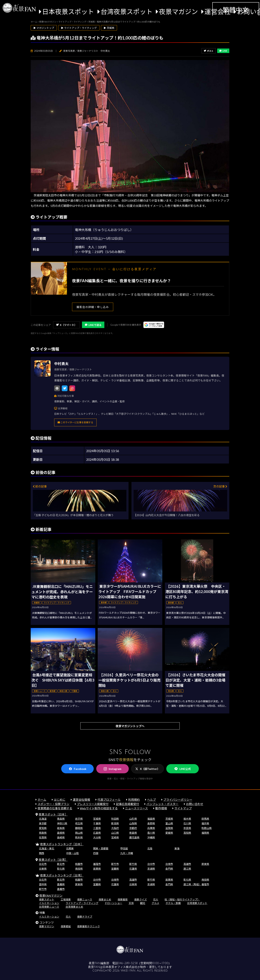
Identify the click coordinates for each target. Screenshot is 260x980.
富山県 (169, 823)
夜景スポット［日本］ (53, 814)
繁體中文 (236, 10)
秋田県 (115, 819)
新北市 (61, 864)
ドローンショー (113, 903)
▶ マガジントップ (44, 28)
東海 (177, 848)
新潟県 (115, 823)
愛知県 (43, 828)
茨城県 (169, 819)
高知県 (187, 833)
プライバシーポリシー (178, 800)
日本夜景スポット (68, 12)
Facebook (78, 769)
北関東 (70, 848)
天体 (131, 903)
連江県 (187, 869)
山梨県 (133, 823)
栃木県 (187, 819)
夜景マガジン (178, 12)
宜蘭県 (115, 869)
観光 (143, 903)
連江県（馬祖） (192, 884)
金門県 (169, 869)
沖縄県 (151, 837)
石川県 (187, 823)
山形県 (133, 819)
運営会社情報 (81, 800)
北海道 (43, 819)
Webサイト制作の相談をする (99, 808)
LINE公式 (183, 769)
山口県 (115, 833)
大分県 (97, 837)
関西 (42, 853)
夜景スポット (47, 899)
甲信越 (124, 848)
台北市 (43, 864)
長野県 (151, 823)
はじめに (60, 800)
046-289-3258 (128, 963)
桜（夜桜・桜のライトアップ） (182, 899)
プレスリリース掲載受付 (93, 804)
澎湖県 (151, 869)
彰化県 (61, 869)
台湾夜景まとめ (74, 907)
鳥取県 (43, 833)
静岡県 (79, 828)
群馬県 (205, 819)
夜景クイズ (140, 899)
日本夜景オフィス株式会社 (120, 967)
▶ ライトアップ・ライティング (79, 28)
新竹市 (115, 864)
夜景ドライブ (85, 917)
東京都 (43, 823)
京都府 (133, 828)
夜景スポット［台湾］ (53, 860)
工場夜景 (66, 899)
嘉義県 (61, 884)
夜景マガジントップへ (130, 726)
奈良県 (187, 828)
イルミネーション (49, 903)
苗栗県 (97, 869)
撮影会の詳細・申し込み (93, 307)
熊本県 (79, 837)
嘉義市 (61, 889)
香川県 (151, 833)
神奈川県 (62, 823)
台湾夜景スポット (127, 12)
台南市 (169, 864)
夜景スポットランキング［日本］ (62, 844)
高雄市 (187, 864)
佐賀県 (43, 837)
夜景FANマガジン (51, 896)
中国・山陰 (72, 853)
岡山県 (79, 833)
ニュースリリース (136, 808)
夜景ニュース (85, 899)
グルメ (155, 903)
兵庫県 (151, 828)
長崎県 (61, 837)
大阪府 (115, 828)
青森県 (61, 819)
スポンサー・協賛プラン (53, 804)
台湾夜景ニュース (49, 907)
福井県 (205, 823)
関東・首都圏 (101, 848)
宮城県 (97, 819)
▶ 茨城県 (109, 28)
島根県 (61, 833)
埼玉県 (79, 823)
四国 (96, 853)
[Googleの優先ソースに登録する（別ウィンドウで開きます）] (154, 325)
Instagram (112, 769)
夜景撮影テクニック (88, 926)
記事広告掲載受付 (127, 804)
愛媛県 (169, 833)
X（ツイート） (66, 325)
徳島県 (133, 833)
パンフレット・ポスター (162, 804)
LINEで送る (93, 325)
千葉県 (97, 823)
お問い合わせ (195, 804)
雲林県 (43, 884)
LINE (223, 51)
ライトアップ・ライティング (82, 903)
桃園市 (79, 864)
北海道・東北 (47, 848)
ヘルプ (151, 800)
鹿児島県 (134, 837)
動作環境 (161, 808)
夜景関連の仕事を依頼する (55, 808)
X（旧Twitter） (148, 769)
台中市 (151, 864)
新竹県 (133, 864)
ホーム (42, 800)
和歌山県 (207, 828)
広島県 (97, 833)
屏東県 (205, 864)
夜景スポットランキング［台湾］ (62, 875)
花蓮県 (133, 869)
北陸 (150, 848)
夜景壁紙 (66, 926)
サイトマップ (183, 808)
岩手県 (79, 819)
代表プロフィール (109, 800)
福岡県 (205, 833)
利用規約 (134, 800)
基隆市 (97, 864)
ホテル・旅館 (173, 903)
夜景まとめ (105, 899)
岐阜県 (61, 828)
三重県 (97, 828)
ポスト (209, 51)
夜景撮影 (123, 899)
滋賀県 (169, 828)
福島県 (151, 819)
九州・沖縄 (127, 853)
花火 (156, 899)
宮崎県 (115, 837)
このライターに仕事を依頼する (75, 422)
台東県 (43, 869)
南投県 (79, 869)
